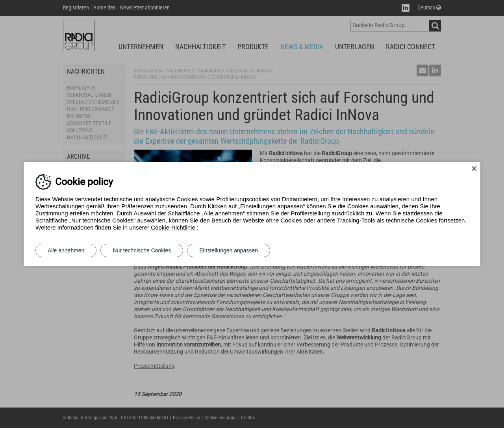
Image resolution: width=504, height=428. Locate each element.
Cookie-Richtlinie (173, 227)
